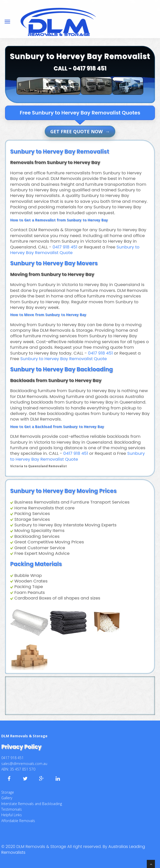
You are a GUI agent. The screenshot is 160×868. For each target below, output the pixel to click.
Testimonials (12, 809)
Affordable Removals (18, 821)
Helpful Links (12, 815)
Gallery (7, 798)
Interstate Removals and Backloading (32, 804)
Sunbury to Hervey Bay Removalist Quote (64, 359)
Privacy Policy (21, 747)
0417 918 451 (90, 68)
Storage (8, 792)
